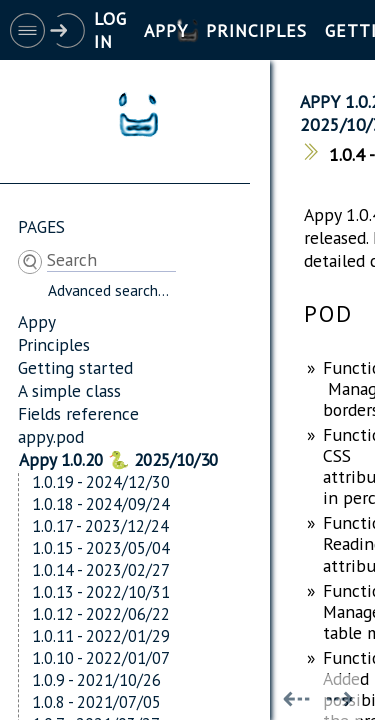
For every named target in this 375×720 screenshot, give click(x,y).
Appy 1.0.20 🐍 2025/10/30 (118, 459)
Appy (37, 321)
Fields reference (78, 413)
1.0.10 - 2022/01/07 (101, 658)
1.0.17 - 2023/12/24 (100, 526)
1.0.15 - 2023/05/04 (101, 548)
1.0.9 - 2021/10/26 (96, 680)
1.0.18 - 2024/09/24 (101, 504)
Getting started (75, 367)
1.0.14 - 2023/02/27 (101, 570)
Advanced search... (108, 290)
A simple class (69, 390)
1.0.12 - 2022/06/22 (101, 614)
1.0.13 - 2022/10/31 (101, 592)
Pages (41, 226)
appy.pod (51, 436)
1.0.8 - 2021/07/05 (96, 702)
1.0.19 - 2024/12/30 (101, 482)
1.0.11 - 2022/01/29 (101, 636)
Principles (54, 344)
